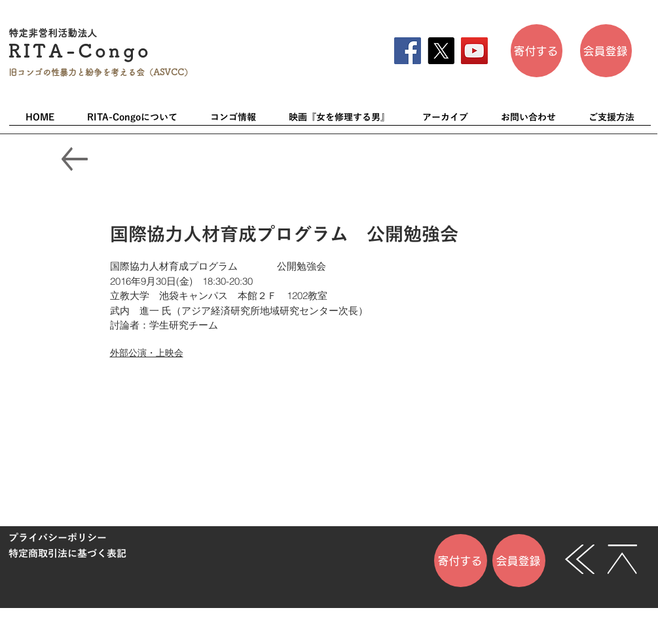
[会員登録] (519, 561)
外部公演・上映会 (147, 353)
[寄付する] (537, 51)
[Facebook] (408, 51)
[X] (441, 51)
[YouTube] (474, 51)
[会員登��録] (606, 51)
